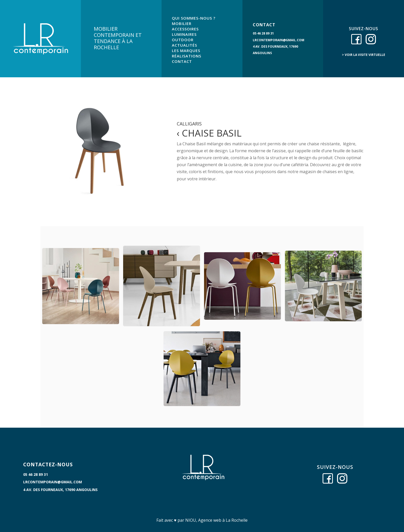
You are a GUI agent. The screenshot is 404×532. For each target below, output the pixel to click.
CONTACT (182, 61)
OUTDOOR (183, 40)
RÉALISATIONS (187, 56)
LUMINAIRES (184, 34)
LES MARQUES (186, 50)
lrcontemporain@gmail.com (279, 40)
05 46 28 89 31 (263, 33)
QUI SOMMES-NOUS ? (194, 18)
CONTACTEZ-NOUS (48, 465)
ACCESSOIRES (185, 29)
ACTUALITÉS (184, 45)
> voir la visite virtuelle (364, 55)
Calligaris (189, 124)
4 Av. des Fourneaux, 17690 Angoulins (60, 490)
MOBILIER (182, 23)
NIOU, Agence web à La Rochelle (216, 520)
